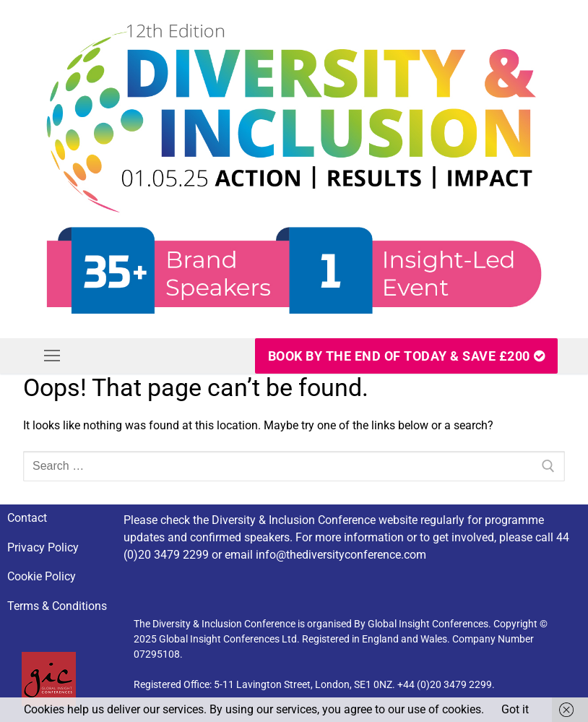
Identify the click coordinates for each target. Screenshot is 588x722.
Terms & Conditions (57, 606)
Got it (515, 709)
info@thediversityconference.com (341, 555)
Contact (27, 518)
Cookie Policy (42, 576)
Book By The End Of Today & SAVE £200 (407, 356)
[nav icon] (52, 356)
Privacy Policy (43, 547)
